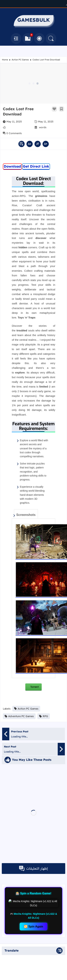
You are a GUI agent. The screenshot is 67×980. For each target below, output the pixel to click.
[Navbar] (16, 38)
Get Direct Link (36, 166)
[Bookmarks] (28, 38)
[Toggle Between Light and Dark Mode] (39, 38)
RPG (44, 716)
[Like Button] (54, 109)
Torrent (34, 687)
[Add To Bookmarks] (61, 109)
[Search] (51, 38)
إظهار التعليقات (33, 869)
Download (12, 166)
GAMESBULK (51, 975)
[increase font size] (46, 144)
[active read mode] (22, 144)
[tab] (26, 514)
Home (5, 60)
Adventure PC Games (19, 716)
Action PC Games (20, 60)
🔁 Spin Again (33, 910)
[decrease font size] (30, 144)
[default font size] (38, 144)
